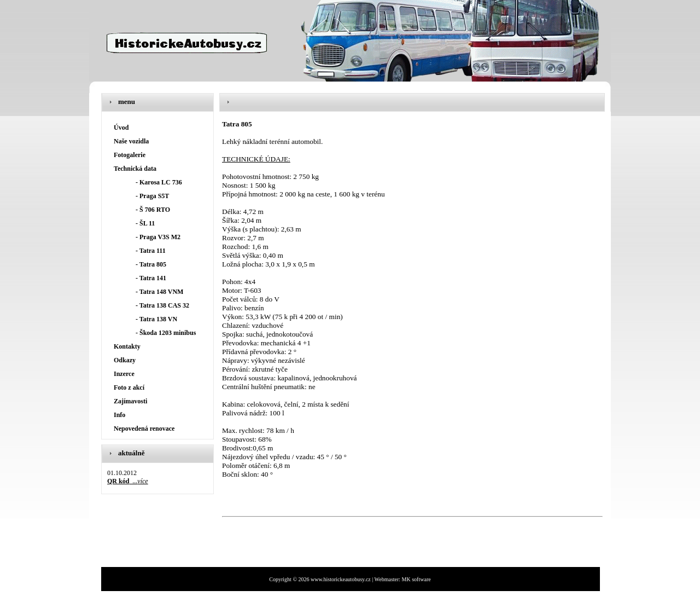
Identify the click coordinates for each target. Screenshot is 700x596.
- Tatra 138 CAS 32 (162, 305)
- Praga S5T (152, 196)
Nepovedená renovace (144, 429)
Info (119, 415)
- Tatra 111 (151, 251)
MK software (416, 579)
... (128, 481)
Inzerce (124, 374)
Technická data (135, 169)
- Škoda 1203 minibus (166, 333)
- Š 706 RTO (153, 210)
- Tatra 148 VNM (159, 292)
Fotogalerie (130, 155)
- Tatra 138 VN (156, 319)
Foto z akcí (129, 387)
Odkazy (125, 360)
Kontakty (127, 346)
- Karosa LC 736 (159, 182)
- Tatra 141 (151, 278)
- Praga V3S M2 (158, 237)
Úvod (121, 128)
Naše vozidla (131, 141)
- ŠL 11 (145, 223)
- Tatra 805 (151, 264)
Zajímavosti (130, 401)
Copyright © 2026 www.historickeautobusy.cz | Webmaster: (335, 579)
